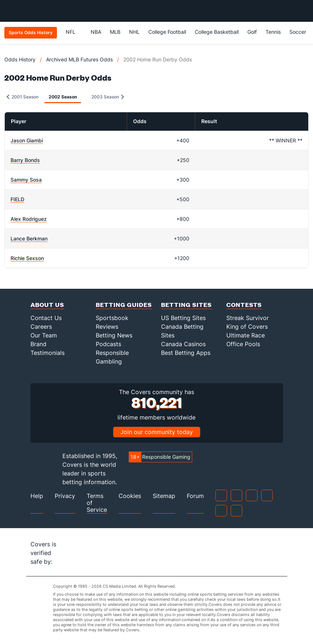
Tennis (273, 32)
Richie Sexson (27, 258)
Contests (244, 305)
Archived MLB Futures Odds (79, 59)
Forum (195, 496)
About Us (47, 305)
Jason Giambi (27, 140)
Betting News (114, 335)
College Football (167, 32)
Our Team (44, 335)
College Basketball (217, 32)
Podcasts (108, 344)
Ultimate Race (246, 335)
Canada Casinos (183, 344)
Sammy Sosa (26, 180)
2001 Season (22, 97)
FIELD (17, 199)
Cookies (130, 496)
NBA (96, 32)
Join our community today (157, 432)
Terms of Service (97, 503)
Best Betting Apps (186, 353)
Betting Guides (124, 305)
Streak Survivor (248, 318)
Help (37, 496)
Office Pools (243, 344)
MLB (115, 32)
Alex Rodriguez (29, 219)
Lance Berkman (29, 238)
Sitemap (164, 496)
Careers (41, 327)
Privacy (65, 496)
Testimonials (48, 353)
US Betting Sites (183, 318)
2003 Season (108, 97)
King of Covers (247, 327)
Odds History (20, 59)
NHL (134, 32)
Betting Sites (186, 305)
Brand (38, 344)
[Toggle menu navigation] (304, 11)
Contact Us (46, 318)
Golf (252, 32)
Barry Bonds (25, 160)
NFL (74, 32)
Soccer (298, 32)
